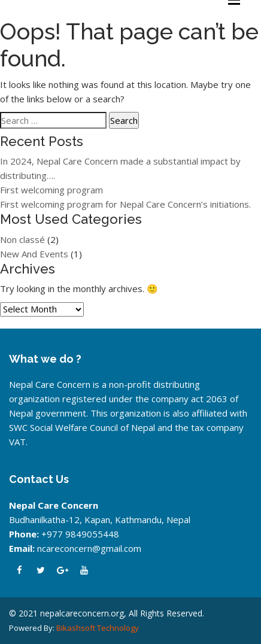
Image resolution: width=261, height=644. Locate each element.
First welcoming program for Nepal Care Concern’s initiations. (125, 204)
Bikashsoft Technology (98, 628)
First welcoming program (51, 190)
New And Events (34, 254)
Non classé (22, 239)
